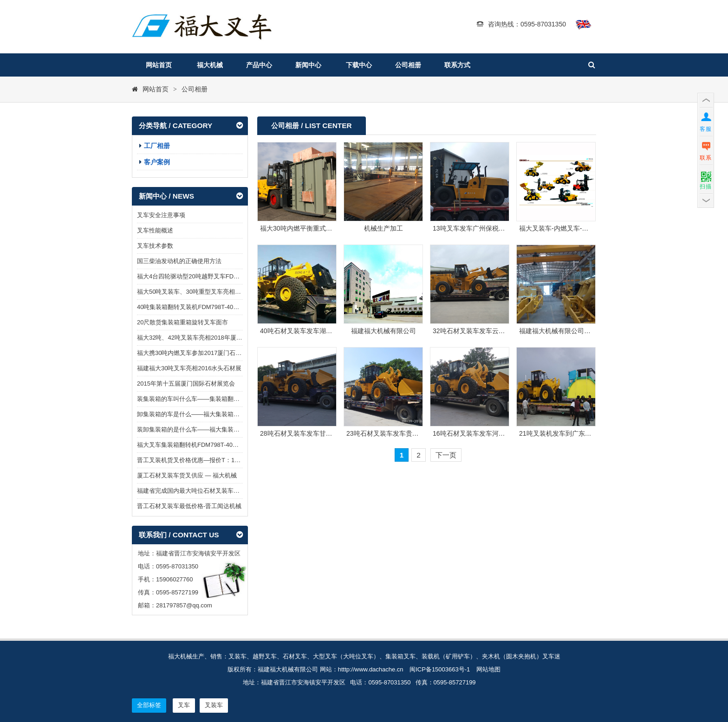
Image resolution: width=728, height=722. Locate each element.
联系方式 (457, 65)
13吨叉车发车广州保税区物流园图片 (485, 228)
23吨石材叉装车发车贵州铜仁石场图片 (402, 433)
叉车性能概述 (155, 230)
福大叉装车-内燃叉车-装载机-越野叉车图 (578, 228)
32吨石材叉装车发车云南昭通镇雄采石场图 (495, 331)
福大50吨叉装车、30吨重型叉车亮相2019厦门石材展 (208, 292)
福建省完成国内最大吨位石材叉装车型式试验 (197, 491)
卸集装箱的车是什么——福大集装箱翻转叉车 (197, 414)
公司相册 (408, 65)
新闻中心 (308, 65)
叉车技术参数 (155, 246)
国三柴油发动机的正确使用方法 (179, 261)
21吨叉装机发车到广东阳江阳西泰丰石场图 (581, 433)
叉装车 (214, 705)
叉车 (184, 705)
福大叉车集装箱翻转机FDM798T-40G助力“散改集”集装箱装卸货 (222, 445)
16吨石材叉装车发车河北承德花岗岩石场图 (495, 433)
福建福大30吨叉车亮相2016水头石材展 (189, 368)
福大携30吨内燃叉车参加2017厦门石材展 (192, 353)
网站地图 (488, 669)
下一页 (446, 455)
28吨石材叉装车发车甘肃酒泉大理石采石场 (322, 433)
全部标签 (149, 705)
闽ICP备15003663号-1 (440, 669)
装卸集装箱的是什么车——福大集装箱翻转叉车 (200, 429)
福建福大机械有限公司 (383, 331)
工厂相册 (157, 146)
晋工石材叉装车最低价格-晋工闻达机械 (189, 506)
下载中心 (359, 65)
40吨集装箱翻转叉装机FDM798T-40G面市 (193, 307)
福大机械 (210, 65)
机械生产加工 (383, 228)
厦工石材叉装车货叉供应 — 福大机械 (187, 475)
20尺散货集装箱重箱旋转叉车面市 (182, 322)
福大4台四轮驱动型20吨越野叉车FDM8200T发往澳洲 (208, 276)
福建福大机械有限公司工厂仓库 (565, 331)
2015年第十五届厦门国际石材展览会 (186, 384)
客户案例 (157, 162)
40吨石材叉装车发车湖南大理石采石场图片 (322, 331)
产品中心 (259, 65)
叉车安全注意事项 (161, 215)
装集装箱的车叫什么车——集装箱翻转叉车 (194, 399)
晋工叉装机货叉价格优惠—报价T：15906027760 (202, 460)
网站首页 (159, 65)
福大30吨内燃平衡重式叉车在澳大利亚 (316, 228)
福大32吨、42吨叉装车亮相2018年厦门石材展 (199, 338)
